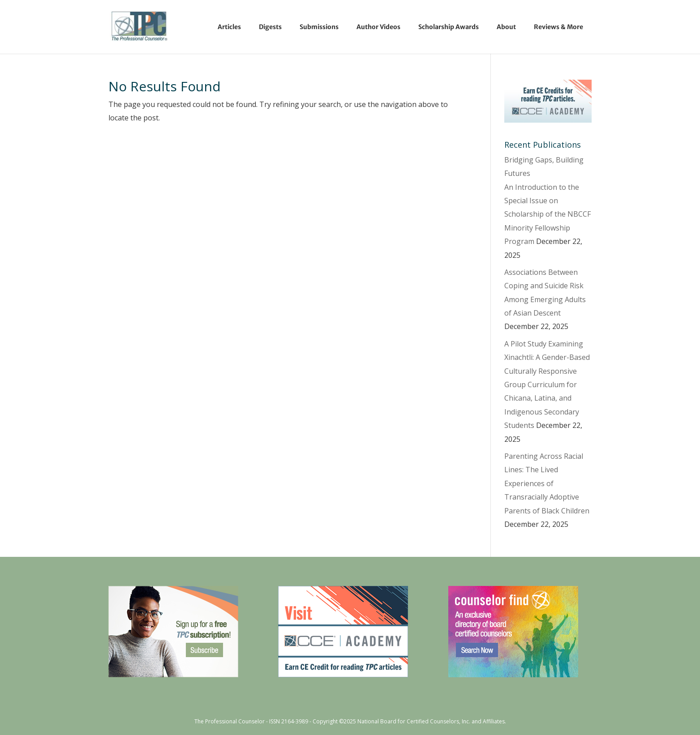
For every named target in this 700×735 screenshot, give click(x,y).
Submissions (319, 27)
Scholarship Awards (449, 27)
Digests (270, 27)
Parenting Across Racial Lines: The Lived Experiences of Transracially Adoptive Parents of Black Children (547, 483)
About (506, 27)
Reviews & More (558, 27)
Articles (229, 27)
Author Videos (378, 27)
